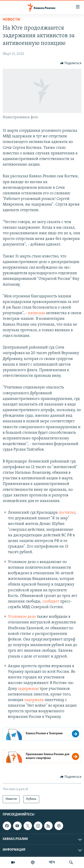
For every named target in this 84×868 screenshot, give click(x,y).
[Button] (71, 63)
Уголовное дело (22, 617)
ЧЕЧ (52, 862)
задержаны (28, 689)
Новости (11, 20)
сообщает (51, 602)
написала (37, 313)
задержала (34, 700)
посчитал (67, 513)
